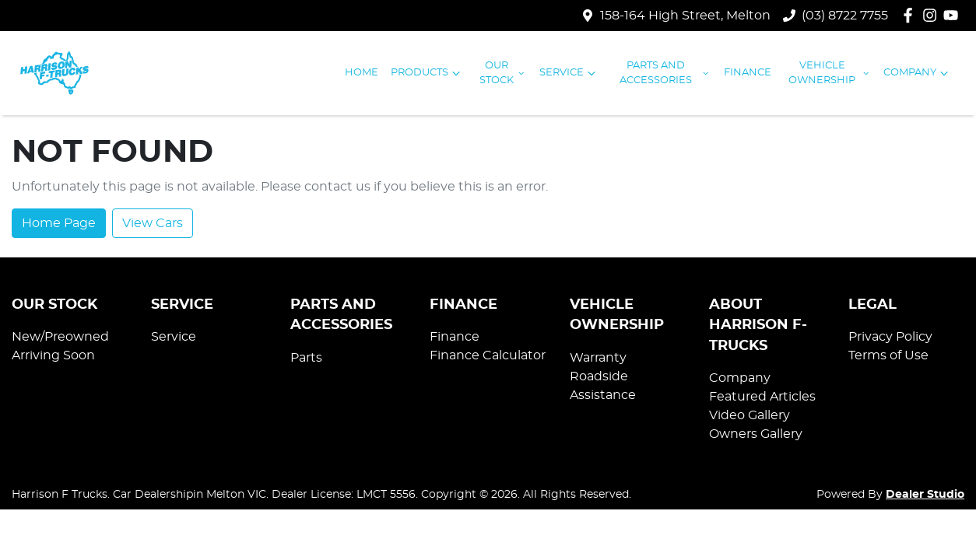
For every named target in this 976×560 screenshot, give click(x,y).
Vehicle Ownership (830, 73)
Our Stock (503, 73)
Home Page (59, 223)
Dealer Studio (925, 495)
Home (362, 73)
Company (918, 73)
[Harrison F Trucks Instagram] (933, 15)
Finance (748, 73)
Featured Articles (762, 397)
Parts (306, 358)
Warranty (598, 358)
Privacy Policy (890, 337)
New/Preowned (60, 337)
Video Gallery (750, 415)
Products (427, 73)
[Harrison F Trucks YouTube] (954, 15)
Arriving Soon (53, 355)
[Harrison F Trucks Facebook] (911, 15)
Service (569, 73)
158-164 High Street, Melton (685, 16)
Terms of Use (888, 355)
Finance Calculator (488, 355)
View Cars (153, 223)
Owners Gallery (756, 434)
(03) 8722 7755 (845, 16)
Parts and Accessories (665, 73)
